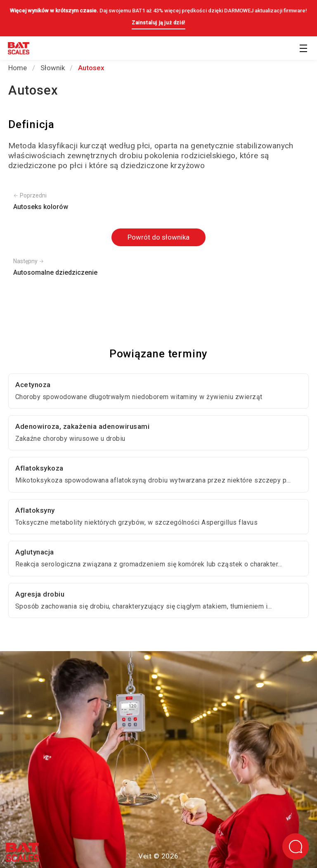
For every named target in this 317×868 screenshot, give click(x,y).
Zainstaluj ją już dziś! (158, 23)
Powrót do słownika (158, 237)
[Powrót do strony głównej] (19, 50)
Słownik (53, 68)
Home (18, 68)
